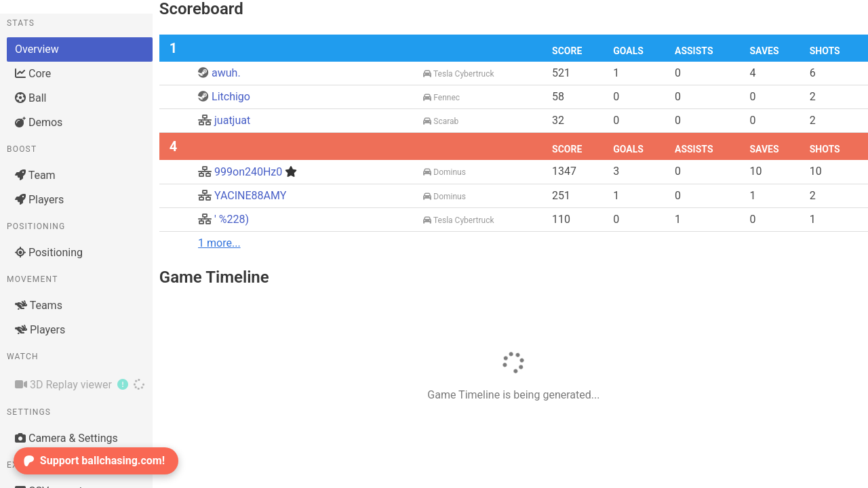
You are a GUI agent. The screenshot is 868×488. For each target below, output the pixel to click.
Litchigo (224, 97)
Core (33, 74)
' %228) (223, 219)
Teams (39, 305)
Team (35, 175)
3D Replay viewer (80, 384)
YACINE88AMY (242, 196)
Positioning (49, 252)
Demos (39, 122)
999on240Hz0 (248, 172)
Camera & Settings (66, 438)
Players (39, 200)
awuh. (219, 73)
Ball (31, 98)
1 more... (219, 243)
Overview (37, 49)
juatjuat (224, 120)
